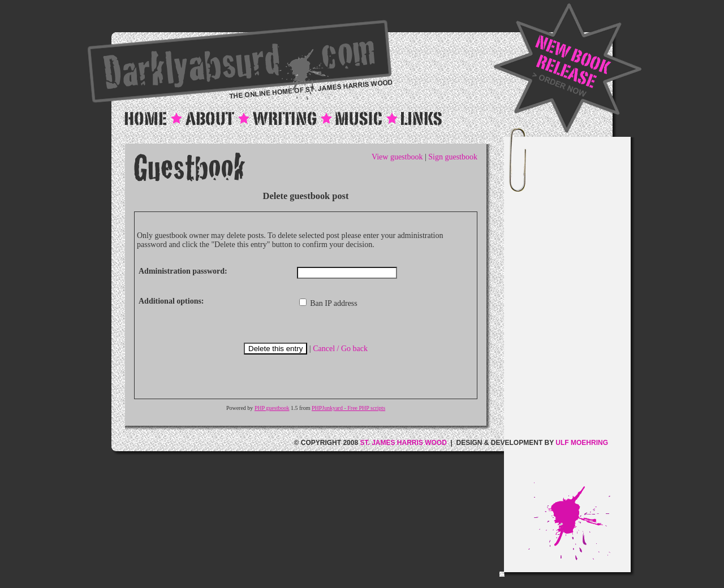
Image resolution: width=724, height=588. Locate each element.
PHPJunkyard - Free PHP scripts (348, 408)
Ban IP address (328, 303)
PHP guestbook (272, 408)
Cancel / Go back (340, 349)
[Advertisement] (579, 313)
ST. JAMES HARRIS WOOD (403, 443)
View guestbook (397, 157)
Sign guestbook (453, 157)
